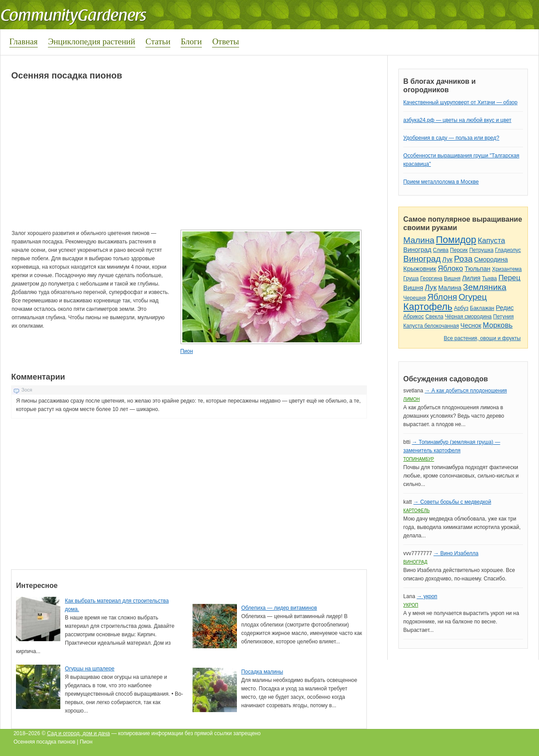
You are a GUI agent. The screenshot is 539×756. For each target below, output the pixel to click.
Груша (411, 278)
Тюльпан (477, 269)
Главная (24, 41)
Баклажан (482, 308)
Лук (447, 259)
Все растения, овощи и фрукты (482, 338)
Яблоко (450, 268)
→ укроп (427, 596)
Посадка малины (262, 672)
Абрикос (413, 317)
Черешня (415, 298)
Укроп (411, 605)
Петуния (504, 317)
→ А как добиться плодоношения (466, 391)
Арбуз (461, 308)
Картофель (428, 307)
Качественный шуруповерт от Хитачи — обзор (460, 102)
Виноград (417, 250)
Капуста (492, 241)
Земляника (485, 287)
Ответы (225, 41)
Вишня (452, 278)
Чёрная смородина (468, 317)
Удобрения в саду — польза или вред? (451, 138)
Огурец (473, 297)
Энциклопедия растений (92, 41)
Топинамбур (419, 459)
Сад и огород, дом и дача (79, 733)
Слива (441, 250)
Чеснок (471, 325)
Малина (419, 240)
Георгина (431, 278)
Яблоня (442, 297)
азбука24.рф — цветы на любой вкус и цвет (457, 120)
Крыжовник (420, 269)
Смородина (491, 259)
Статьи (158, 41)
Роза (463, 259)
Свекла (435, 317)
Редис (505, 308)
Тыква (489, 278)
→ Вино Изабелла (456, 553)
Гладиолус (508, 250)
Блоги (191, 41)
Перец (509, 278)
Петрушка (482, 250)
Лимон (411, 399)
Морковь (498, 325)
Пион (187, 351)
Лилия (471, 278)
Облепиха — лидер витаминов (279, 608)
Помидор (456, 240)
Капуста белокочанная (431, 326)
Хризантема (507, 269)
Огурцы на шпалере (90, 669)
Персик (459, 250)
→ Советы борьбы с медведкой (452, 502)
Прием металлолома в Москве (441, 182)
